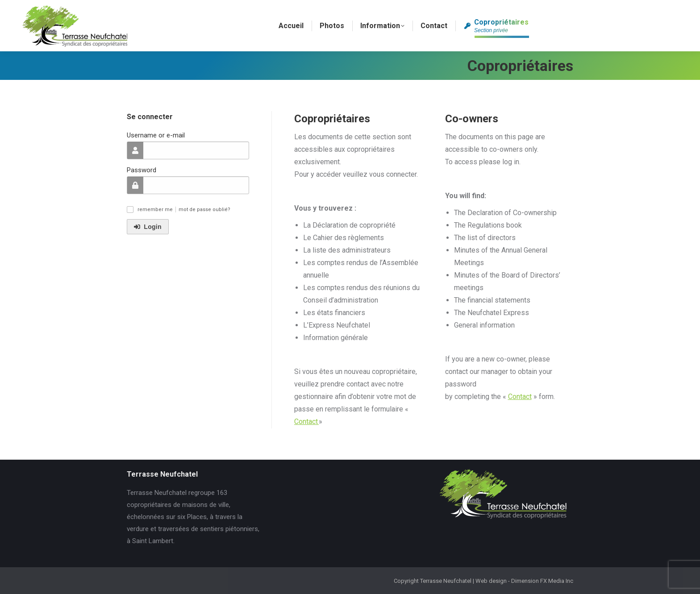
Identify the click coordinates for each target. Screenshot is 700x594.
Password (142, 170)
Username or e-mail (156, 135)
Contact (306, 422)
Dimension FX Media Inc (542, 581)
